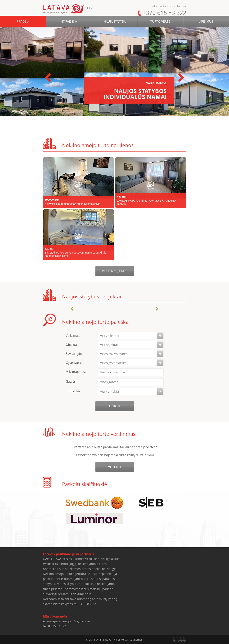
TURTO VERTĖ (160, 21)
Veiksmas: (73, 336)
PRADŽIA (23, 21)
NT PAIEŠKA (69, 21)
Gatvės (71, 381)
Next (181, 77)
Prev (48, 77)
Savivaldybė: (75, 354)
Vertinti (114, 467)
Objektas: (72, 345)
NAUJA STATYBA (115, 21)
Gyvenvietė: (74, 363)
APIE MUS (206, 21)
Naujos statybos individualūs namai (129, 91)
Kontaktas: (73, 391)
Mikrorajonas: (76, 372)
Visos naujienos (115, 271)
